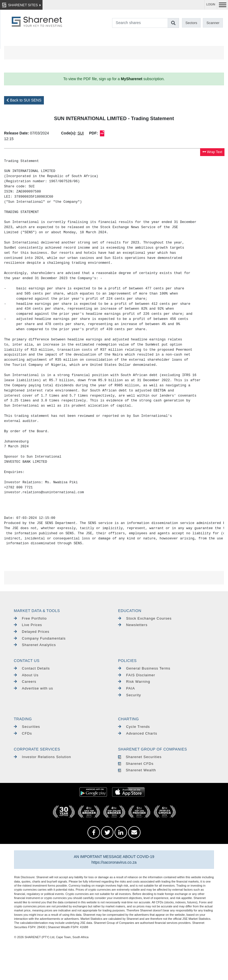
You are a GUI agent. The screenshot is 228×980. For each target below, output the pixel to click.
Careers (25, 682)
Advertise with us (33, 688)
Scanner (213, 23)
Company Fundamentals (40, 638)
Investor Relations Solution (42, 757)
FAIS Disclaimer (137, 675)
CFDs (23, 733)
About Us (26, 675)
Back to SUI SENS (24, 100)
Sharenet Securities (140, 757)
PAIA (126, 688)
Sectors (191, 23)
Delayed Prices (32, 632)
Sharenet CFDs (136, 764)
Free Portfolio (30, 618)
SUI (81, 133)
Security (130, 695)
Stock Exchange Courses (145, 618)
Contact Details (32, 668)
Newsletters (133, 625)
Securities (27, 727)
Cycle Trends (134, 727)
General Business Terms (144, 668)
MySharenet (131, 79)
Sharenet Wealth (137, 770)
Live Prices (28, 625)
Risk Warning (134, 682)
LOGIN (211, 4)
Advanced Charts (138, 733)
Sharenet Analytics (35, 645)
